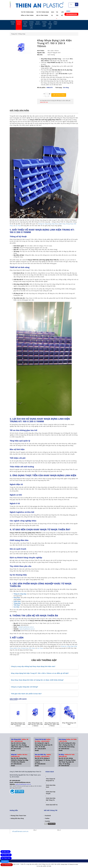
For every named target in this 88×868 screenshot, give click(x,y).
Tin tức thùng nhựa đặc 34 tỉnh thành (43, 14)
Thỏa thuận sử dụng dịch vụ (50, 780)
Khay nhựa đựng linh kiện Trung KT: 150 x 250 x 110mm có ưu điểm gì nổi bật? (40, 673)
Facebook (5, 861)
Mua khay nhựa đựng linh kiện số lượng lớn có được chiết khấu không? (37, 680)
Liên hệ (62, 14)
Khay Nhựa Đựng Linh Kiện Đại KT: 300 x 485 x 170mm (52, 724)
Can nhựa (16, 607)
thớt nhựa (32, 648)
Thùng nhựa (19, 23)
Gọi (7, 865)
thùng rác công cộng (45, 224)
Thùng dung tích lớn (31, 25)
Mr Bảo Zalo (6, 852)
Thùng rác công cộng (20, 594)
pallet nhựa (62, 224)
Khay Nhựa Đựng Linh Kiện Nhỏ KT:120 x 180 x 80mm (18, 724)
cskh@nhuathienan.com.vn (26, 627)
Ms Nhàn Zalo (6, 855)
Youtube (47, 821)
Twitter (47, 818)
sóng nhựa (55, 224)
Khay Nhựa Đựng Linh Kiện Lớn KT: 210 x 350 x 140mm (35, 724)
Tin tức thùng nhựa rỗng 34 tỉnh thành (27, 14)
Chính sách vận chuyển (51, 793)
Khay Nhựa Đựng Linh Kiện (69, 724)
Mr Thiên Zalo (6, 858)
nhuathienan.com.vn (20, 831)
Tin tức (57, 15)
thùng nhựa (69, 224)
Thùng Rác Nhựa (25, 24)
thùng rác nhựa (74, 864)
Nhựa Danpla (38, 23)
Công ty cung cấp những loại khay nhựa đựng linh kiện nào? (33, 666)
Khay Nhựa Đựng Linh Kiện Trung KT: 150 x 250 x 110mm (54, 43)
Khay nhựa (22, 34)
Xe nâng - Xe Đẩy (50, 25)
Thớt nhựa (17, 605)
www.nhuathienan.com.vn (27, 629)
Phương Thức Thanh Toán (18, 816)
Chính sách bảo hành (51, 786)
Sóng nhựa (17, 598)
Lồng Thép (55, 23)
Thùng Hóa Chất (44, 24)
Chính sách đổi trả (52, 805)
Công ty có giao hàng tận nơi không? (24, 687)
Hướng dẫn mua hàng (17, 818)
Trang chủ (13, 23)
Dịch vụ (53, 14)
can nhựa (18, 226)
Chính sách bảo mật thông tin (51, 799)
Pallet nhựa (17, 601)
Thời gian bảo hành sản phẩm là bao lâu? (26, 694)
